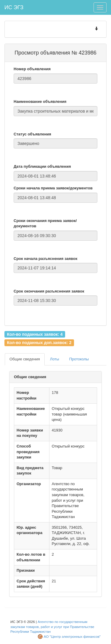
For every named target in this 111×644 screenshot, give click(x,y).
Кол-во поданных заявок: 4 (35, 334)
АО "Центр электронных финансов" (72, 636)
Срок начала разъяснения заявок (45, 259)
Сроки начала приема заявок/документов (53, 188)
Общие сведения (25, 359)
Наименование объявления (40, 102)
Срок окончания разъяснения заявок (49, 291)
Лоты (55, 359)
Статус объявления (32, 134)
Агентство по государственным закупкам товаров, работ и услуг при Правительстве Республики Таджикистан (52, 627)
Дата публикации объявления (42, 166)
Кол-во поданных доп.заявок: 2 (39, 343)
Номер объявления (32, 69)
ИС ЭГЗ (14, 7)
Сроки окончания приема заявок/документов (45, 223)
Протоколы (79, 359)
